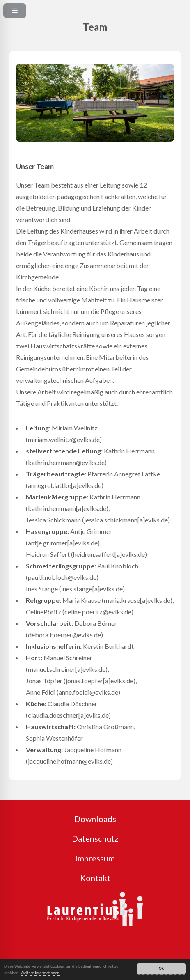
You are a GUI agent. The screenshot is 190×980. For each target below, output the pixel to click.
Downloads (95, 819)
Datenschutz (95, 838)
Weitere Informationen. (40, 973)
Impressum (95, 858)
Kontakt (95, 878)
